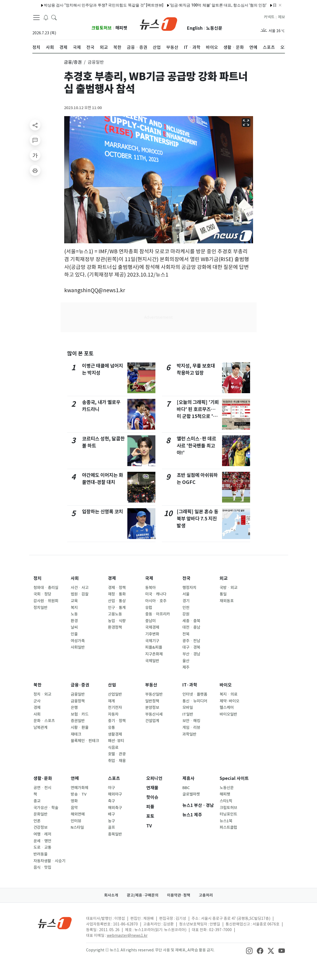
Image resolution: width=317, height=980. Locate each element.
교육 (74, 601)
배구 (111, 814)
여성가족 (78, 641)
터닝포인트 (228, 814)
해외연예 (78, 814)
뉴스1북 (226, 821)
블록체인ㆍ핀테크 (85, 741)
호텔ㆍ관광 (117, 754)
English (195, 28)
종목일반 (115, 834)
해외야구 (115, 794)
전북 (186, 634)
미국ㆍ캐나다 (156, 594)
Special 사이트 (234, 778)
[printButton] (35, 170)
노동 (74, 614)
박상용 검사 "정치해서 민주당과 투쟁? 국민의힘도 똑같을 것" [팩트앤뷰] (88, 5)
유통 (111, 728)
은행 (74, 708)
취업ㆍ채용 (117, 761)
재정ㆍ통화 (117, 594)
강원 (186, 614)
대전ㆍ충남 (191, 627)
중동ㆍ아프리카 (158, 614)
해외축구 (115, 808)
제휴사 (188, 778)
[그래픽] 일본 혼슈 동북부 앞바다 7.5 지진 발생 (197, 519)
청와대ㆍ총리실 (46, 588)
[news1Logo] (55, 923)
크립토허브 (102, 28)
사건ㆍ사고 (80, 588)
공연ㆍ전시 (42, 788)
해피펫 (121, 28)
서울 (186, 594)
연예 (75, 778)
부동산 (151, 685)
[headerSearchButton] (54, 17)
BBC (186, 788)
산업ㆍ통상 (117, 601)
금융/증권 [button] (73, 62)
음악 (74, 808)
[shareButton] (35, 125)
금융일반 (78, 694)
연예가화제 (79, 788)
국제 (149, 578)
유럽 (149, 608)
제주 (186, 667)
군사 (37, 701)
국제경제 (152, 627)
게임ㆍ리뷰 (191, 728)
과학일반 (189, 734)
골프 (111, 827)
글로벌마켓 (191, 794)
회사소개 (111, 895)
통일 (223, 594)
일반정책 (152, 701)
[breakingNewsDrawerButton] (46, 17)
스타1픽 (226, 801)
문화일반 (40, 814)
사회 (75, 578)
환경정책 (115, 627)
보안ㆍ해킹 (191, 721)
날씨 (74, 627)
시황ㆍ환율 (80, 728)
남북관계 (40, 728)
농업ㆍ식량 (117, 621)
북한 (38, 685)
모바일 (188, 708)
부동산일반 (154, 694)
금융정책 (78, 701)
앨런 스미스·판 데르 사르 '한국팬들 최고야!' (196, 446)
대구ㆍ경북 (191, 647)
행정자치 (189, 588)
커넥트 (269, 17)
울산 (186, 661)
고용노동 (115, 614)
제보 (281, 17)
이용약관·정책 (179, 895)
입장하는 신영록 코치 (103, 512)
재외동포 (227, 601)
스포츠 (114, 778)
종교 (37, 801)
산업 (112, 685)
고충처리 (206, 895)
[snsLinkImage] (249, 951)
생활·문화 (43, 778)
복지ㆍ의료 (229, 694)
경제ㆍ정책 (117, 588)
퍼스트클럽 (228, 827)
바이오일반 (228, 714)
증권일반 (78, 721)
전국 (186, 578)
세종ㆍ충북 (191, 621)
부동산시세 (154, 714)
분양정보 (152, 708)
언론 (37, 821)
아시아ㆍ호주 (156, 601)
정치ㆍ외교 (42, 694)
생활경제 (115, 734)
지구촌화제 (154, 654)
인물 (74, 634)
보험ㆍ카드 (80, 714)
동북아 (150, 588)
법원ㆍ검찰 (80, 594)
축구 (111, 801)
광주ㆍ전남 (191, 641)
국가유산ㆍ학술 (46, 808)
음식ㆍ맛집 (42, 867)
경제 (112, 578)
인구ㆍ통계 (117, 608)
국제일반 (152, 661)
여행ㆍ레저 (42, 834)
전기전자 (115, 708)
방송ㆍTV (79, 794)
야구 (111, 788)
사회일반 (78, 647)
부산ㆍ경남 (191, 654)
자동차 (113, 714)
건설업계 (152, 721)
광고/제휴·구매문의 (143, 895)
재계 (111, 701)
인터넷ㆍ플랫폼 (195, 694)
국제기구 (152, 641)
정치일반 (40, 608)
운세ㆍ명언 (42, 841)
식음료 (113, 747)
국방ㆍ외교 (229, 588)
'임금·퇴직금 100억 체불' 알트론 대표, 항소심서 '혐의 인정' (203, 5)
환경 (74, 621)
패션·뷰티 (116, 741)
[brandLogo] (158, 23)
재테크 (76, 734)
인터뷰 (76, 821)
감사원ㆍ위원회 (46, 601)
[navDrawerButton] (36, 18)
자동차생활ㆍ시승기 (49, 861)
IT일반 (188, 714)
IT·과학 (190, 685)
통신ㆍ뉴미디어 (195, 701)
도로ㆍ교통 (42, 847)
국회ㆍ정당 (42, 594)
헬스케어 (227, 708)
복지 (74, 608)
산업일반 (115, 694)
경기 (186, 601)
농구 (111, 821)
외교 (224, 578)
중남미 (150, 621)
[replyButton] (35, 140)
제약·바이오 (229, 701)
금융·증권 (80, 685)
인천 (186, 608)
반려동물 (40, 854)
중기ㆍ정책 (117, 721)
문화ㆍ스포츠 (44, 721)
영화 (74, 801)
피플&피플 (154, 647)
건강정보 (40, 827)
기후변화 (152, 634)
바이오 (226, 685)
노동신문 (214, 28)
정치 (38, 578)
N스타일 (77, 827)
